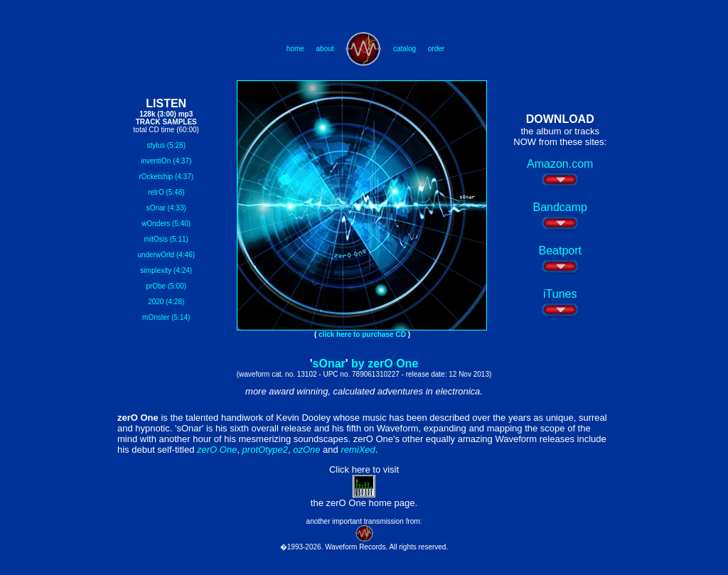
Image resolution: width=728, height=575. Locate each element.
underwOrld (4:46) (166, 255)
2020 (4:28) (166, 302)
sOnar (329, 364)
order (436, 49)
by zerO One (385, 364)
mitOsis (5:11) (166, 239)
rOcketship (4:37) (166, 177)
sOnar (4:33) (166, 208)
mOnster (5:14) (166, 317)
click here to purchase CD (362, 334)
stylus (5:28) (166, 145)
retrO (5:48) (166, 192)
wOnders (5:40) (166, 224)
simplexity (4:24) (166, 270)
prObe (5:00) (166, 286)
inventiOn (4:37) (166, 161)
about (325, 49)
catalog (405, 49)
